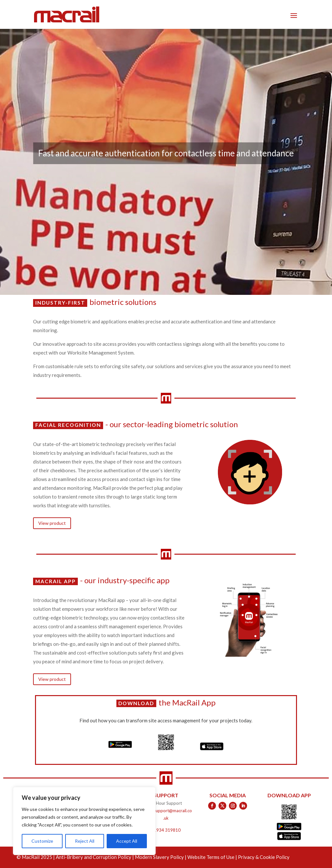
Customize (42, 841)
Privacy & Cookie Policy (264, 857)
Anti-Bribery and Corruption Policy (94, 857)
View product (52, 523)
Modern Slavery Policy (159, 857)
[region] (84, 821)
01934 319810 (166, 830)
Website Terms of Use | (213, 857)
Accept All (127, 841)
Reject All (85, 841)
